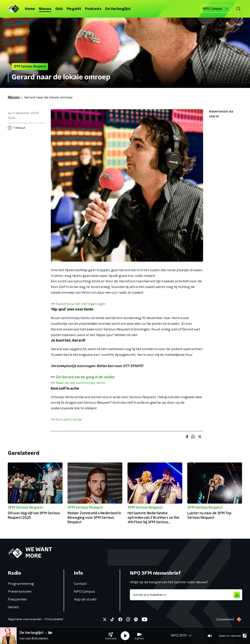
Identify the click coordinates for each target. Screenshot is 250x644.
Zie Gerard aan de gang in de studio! (85, 377)
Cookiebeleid (225, 619)
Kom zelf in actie (69, 420)
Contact (80, 584)
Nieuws (45, 9)
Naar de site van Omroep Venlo (81, 383)
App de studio (85, 599)
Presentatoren (20, 592)
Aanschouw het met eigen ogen (81, 304)
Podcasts (93, 9)
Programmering (21, 584)
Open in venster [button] (233, 636)
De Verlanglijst (118, 9)
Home (30, 9)
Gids (59, 9)
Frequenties (17, 599)
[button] (111, 636)
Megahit (74, 9)
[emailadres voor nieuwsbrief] (186, 595)
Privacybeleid (54, 619)
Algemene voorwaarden (25, 619)
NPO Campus (216, 9)
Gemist (13, 607)
